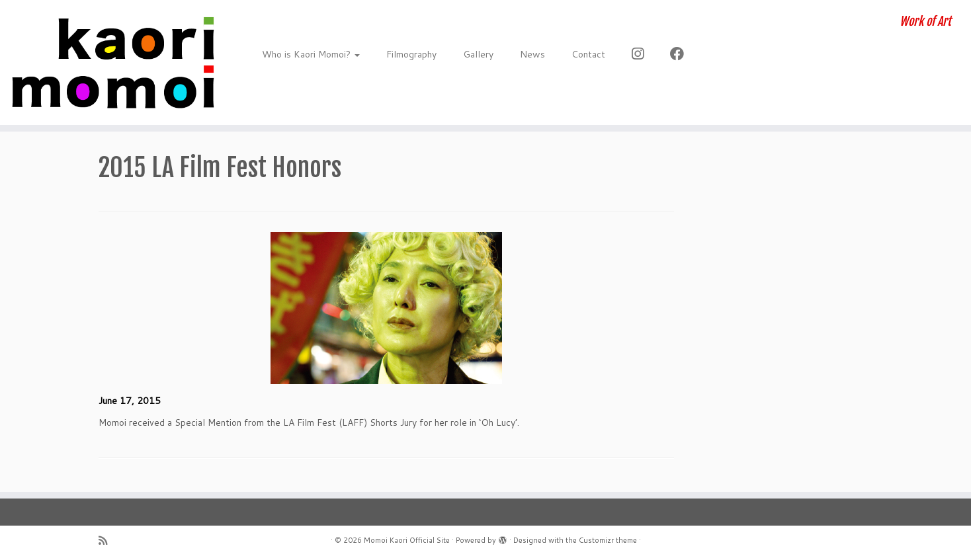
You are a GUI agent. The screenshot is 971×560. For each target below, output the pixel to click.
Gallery (478, 54)
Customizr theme (608, 540)
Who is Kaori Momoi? (311, 54)
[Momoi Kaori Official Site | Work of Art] (112, 62)
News (532, 54)
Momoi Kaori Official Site (407, 540)
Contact (588, 54)
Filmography (411, 54)
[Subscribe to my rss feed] (107, 540)
